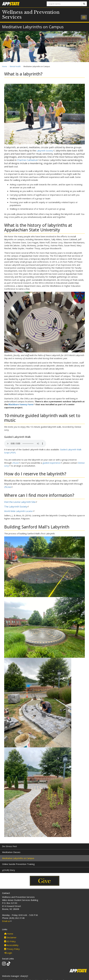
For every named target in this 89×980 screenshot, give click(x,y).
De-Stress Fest (10, 846)
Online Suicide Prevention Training (18, 864)
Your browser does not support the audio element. (25, 444)
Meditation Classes (11, 852)
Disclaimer (10, 937)
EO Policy (10, 941)
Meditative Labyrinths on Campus (18, 858)
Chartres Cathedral (28, 160)
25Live (16, 463)
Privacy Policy (12, 949)
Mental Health (15, 66)
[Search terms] (64, 4)
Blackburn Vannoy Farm (22, 404)
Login (8, 953)
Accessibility (11, 945)
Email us (7, 921)
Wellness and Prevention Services (31, 15)
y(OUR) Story (9, 870)
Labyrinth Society (46, 151)
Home (5, 66)
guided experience (52, 463)
